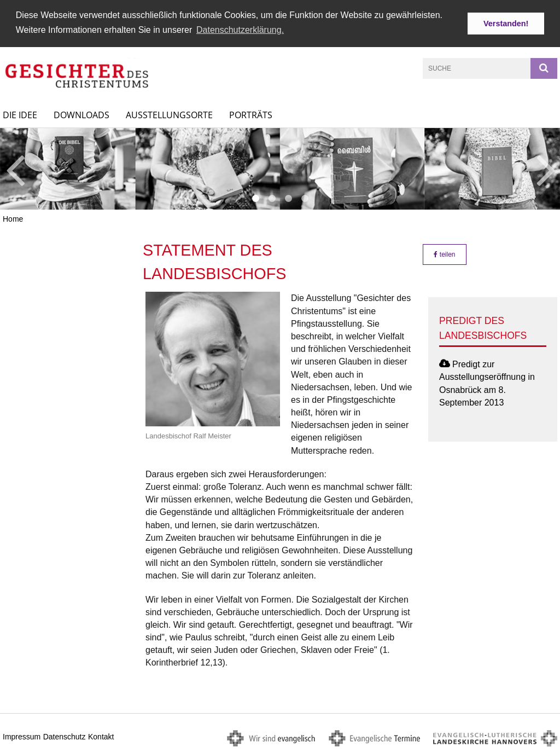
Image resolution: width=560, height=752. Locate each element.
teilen (444, 254)
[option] (280, 168)
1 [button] (255, 198)
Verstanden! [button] (506, 24)
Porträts (251, 114)
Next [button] (546, 168)
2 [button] (272, 198)
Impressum (22, 736)
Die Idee (20, 114)
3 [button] (288, 198)
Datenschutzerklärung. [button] (240, 30)
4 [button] (305, 198)
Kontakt (101, 736)
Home (13, 218)
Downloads (81, 114)
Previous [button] (15, 168)
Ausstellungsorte (169, 114)
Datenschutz (65, 736)
